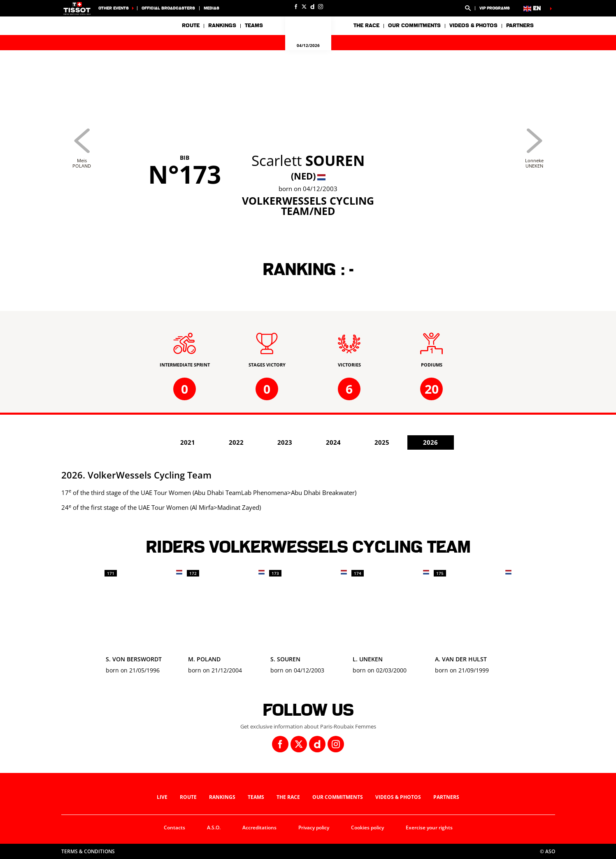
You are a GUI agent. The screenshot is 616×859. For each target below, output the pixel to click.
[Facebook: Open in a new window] (296, 7)
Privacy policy (314, 827)
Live (162, 797)
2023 (285, 442)
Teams (256, 797)
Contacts (174, 827)
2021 (188, 442)
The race (288, 797)
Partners (520, 26)
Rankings (222, 26)
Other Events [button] (114, 8)
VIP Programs (495, 8)
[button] (468, 8)
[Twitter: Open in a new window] (304, 7)
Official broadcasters (168, 8)
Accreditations (259, 827)
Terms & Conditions (88, 851)
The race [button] (366, 26)
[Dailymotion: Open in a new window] (312, 7)
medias (212, 8)
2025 (382, 442)
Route (191, 26)
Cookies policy (367, 827)
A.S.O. (214, 827)
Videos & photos (473, 26)
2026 (430, 442)
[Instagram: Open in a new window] (321, 7)
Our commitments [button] (414, 26)
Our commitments (338, 797)
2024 (333, 442)
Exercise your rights (429, 827)
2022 (236, 442)
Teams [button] (254, 26)
